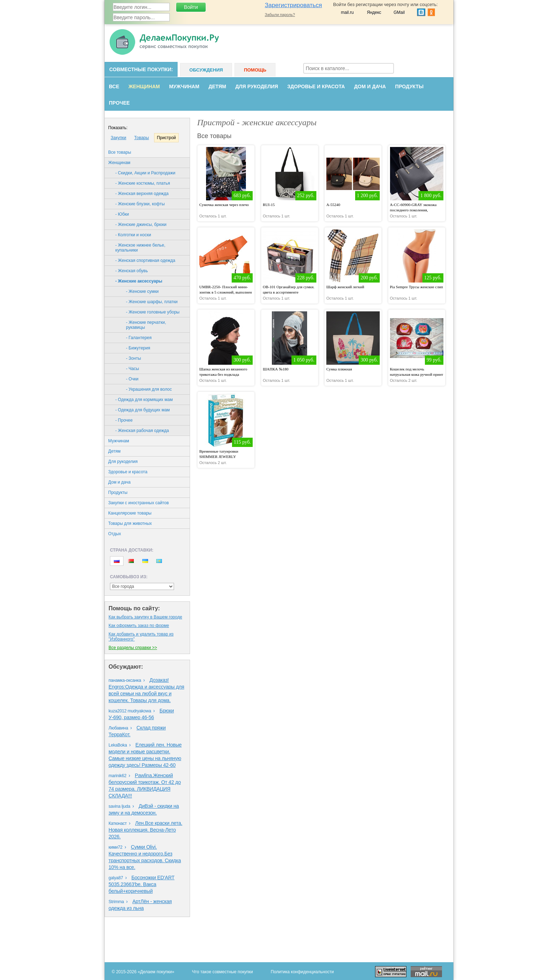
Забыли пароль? (280, 15)
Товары (141, 138)
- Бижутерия (138, 348)
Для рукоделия (257, 86)
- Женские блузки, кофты (140, 204)
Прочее (119, 103)
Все (114, 86)
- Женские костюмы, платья (143, 183)
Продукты (409, 86)
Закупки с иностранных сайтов (138, 503)
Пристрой (167, 138)
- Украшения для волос (149, 389)
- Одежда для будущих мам (143, 410)
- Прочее (124, 420)
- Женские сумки (142, 291)
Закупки (119, 138)
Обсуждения (206, 70)
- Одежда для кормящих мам (144, 400)
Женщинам (144, 86)
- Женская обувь (132, 271)
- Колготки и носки (133, 235)
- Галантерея (139, 338)
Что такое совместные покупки (223, 972)
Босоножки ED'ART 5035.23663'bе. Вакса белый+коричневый (141, 884)
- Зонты (133, 358)
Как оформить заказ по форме (139, 626)
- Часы (133, 369)
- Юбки (122, 214)
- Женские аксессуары (139, 281)
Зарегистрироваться (293, 5)
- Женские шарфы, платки (152, 302)
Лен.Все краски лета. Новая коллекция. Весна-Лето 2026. (145, 830)
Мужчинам (184, 86)
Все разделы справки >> (133, 648)
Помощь (255, 70)
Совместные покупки (140, 69)
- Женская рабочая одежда (142, 431)
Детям (217, 86)
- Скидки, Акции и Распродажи (145, 173)
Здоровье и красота (316, 86)
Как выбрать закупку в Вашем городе (145, 617)
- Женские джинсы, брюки (141, 225)
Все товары (120, 152)
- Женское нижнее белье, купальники (140, 248)
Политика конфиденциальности (302, 972)
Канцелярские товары (130, 513)
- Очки (132, 379)
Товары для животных (130, 523)
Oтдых (115, 534)
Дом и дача (370, 86)
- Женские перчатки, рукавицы (146, 325)
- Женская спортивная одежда (145, 260)
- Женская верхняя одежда (142, 194)
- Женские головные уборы (153, 312)
